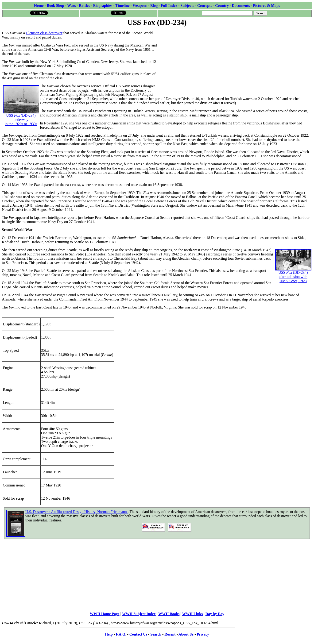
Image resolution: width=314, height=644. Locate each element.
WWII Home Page (105, 614)
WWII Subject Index (139, 614)
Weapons (140, 6)
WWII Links (193, 614)
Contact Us (138, 634)
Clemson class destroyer (44, 33)
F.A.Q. (121, 634)
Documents (241, 6)
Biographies (103, 6)
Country (222, 6)
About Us (186, 634)
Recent (170, 634)
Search (156, 634)
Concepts (205, 6)
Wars (71, 6)
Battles (84, 6)
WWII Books (169, 614)
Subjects (187, 6)
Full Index (170, 6)
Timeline (122, 6)
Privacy (203, 634)
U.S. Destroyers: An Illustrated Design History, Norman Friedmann (77, 512)
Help (109, 634)
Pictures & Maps (266, 6)
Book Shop (55, 6)
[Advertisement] (235, 60)
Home (39, 6)
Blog (154, 6)
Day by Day (215, 614)
